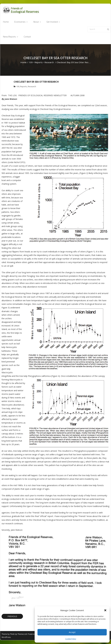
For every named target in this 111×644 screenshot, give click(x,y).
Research (49, 62)
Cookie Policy (71, 639)
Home (23, 62)
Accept (72, 632)
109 (31, 62)
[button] (105, 610)
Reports (39, 62)
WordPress (6, 637)
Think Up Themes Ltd (18, 634)
